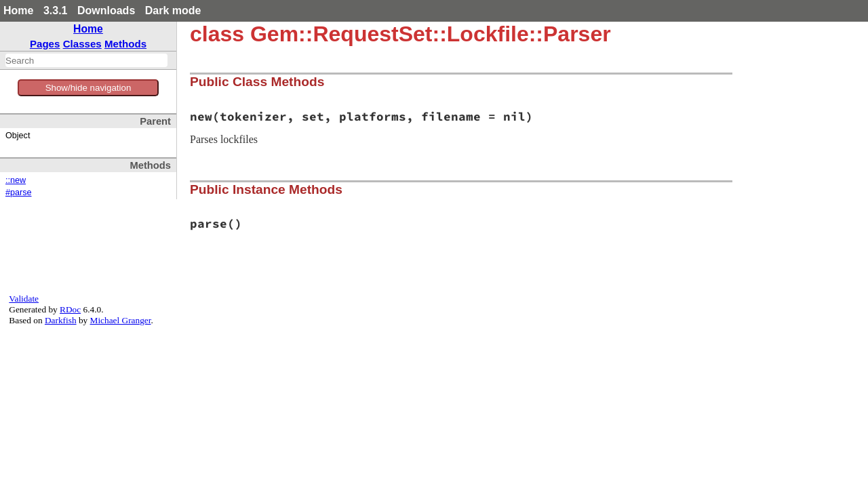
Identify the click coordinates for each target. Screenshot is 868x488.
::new (16, 180)
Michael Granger (121, 320)
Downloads (106, 11)
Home (18, 11)
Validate (24, 299)
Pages (45, 44)
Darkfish (61, 320)
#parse (19, 192)
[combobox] (86, 60)
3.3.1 (56, 11)
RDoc (70, 309)
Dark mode (173, 11)
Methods (125, 44)
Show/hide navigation (88, 88)
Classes (82, 44)
